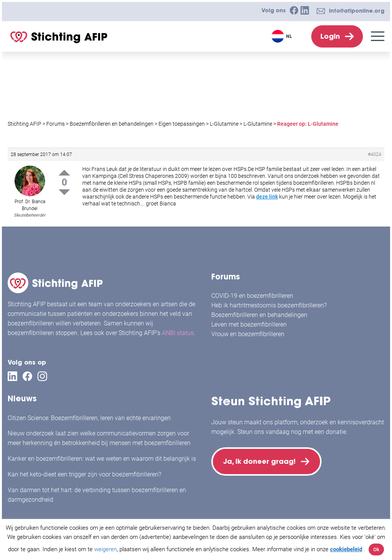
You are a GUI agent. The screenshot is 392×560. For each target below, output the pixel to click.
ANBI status (178, 333)
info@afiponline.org (357, 11)
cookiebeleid (346, 549)
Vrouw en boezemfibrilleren (248, 334)
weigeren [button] (105, 549)
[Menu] (378, 36)
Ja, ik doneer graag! (261, 462)
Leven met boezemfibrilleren (249, 324)
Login (330, 36)
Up (64, 173)
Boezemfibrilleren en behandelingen (259, 315)
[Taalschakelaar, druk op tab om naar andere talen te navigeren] (283, 36)
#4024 (375, 154)
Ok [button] (376, 549)
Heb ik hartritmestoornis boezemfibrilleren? (269, 305)
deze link (267, 197)
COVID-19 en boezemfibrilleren (252, 296)
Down (64, 192)
